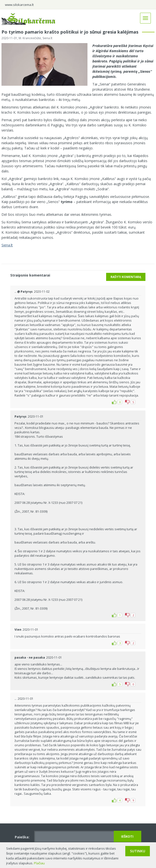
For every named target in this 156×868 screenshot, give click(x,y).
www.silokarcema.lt (19, 5)
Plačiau (39, 863)
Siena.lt (7, 245)
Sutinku (138, 851)
